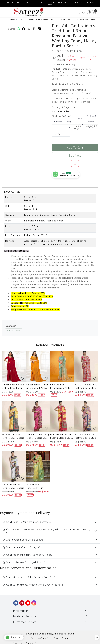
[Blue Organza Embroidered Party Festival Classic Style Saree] (62, 366)
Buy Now (75, 156)
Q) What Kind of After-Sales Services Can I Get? (29, 577)
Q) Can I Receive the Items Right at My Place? (27, 555)
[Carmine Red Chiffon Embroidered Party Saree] (14, 366)
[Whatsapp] (18, 29)
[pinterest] (34, 29)
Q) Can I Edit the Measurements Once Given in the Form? (34, 585)
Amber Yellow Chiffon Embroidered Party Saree (37, 386)
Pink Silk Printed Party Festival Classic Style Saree (37, 436)
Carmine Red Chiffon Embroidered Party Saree (13, 386)
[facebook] (24, 29)
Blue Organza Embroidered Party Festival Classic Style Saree (61, 386)
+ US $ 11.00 (79, 125)
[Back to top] (97, 638)
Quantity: (56, 134)
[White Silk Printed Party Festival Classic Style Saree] (14, 466)
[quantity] (61, 139)
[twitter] (29, 29)
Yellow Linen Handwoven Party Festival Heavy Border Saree (38, 486)
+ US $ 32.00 (91, 124)
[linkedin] (39, 29)
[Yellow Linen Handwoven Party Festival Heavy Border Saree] (38, 466)
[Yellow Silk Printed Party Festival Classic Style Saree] (14, 416)
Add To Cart (75, 148)
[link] (78, 12)
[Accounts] (89, 12)
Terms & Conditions (41, 638)
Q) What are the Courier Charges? (22, 547)
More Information (61, 111)
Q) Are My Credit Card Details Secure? (24, 540)
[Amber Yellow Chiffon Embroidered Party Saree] (38, 366)
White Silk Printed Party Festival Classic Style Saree (13, 486)
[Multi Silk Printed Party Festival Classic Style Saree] (86, 366)
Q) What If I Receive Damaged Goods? (24, 562)
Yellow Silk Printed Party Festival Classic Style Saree (13, 436)
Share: (11, 29)
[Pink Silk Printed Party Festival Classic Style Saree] (38, 416)
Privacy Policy (61, 638)
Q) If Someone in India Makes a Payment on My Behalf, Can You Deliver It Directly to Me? (48, 531)
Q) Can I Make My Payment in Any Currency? (27, 522)
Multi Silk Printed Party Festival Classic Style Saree (86, 386)
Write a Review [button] (14, 331)
